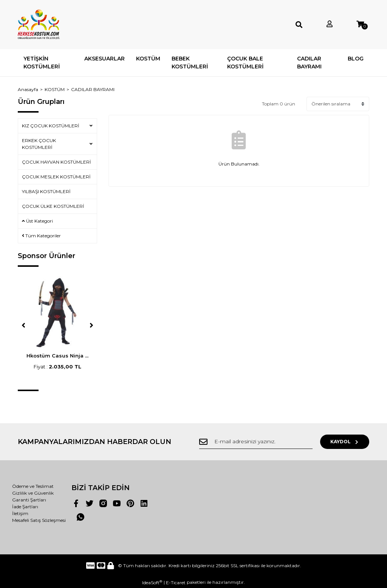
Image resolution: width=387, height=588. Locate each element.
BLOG (356, 59)
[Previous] (23, 325)
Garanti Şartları (29, 500)
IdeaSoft (152, 582)
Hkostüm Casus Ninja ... (57, 356)
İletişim (20, 513)
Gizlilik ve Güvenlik (33, 493)
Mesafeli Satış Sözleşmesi (39, 520)
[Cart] (360, 24)
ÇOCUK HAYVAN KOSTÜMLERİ (57, 162)
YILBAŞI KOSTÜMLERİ (46, 191)
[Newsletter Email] (256, 442)
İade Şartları (25, 507)
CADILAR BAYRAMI (93, 89)
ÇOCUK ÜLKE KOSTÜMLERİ (53, 206)
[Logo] (39, 25)
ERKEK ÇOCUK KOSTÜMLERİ (39, 144)
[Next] (91, 325)
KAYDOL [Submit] (345, 442)
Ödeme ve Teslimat (33, 486)
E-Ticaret (176, 583)
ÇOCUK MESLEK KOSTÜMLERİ (56, 177)
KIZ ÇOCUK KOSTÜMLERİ (51, 126)
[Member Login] (330, 24)
